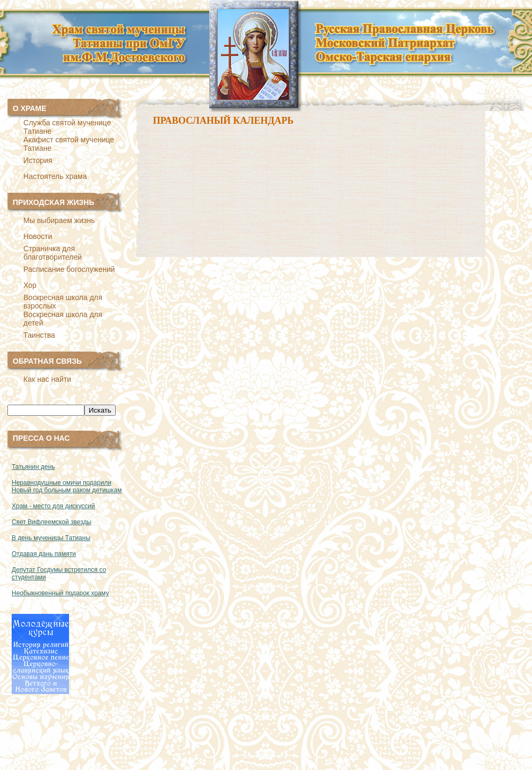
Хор (30, 285)
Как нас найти (47, 379)
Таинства (39, 335)
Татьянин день (33, 467)
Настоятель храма (55, 176)
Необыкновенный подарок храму (60, 593)
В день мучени (33, 538)
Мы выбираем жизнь (59, 220)
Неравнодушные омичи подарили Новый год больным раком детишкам (67, 486)
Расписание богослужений (69, 269)
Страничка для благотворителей (53, 253)
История (38, 160)
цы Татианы (73, 538)
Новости (38, 236)
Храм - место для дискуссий (53, 506)
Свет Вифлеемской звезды (52, 522)
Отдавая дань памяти (44, 554)
